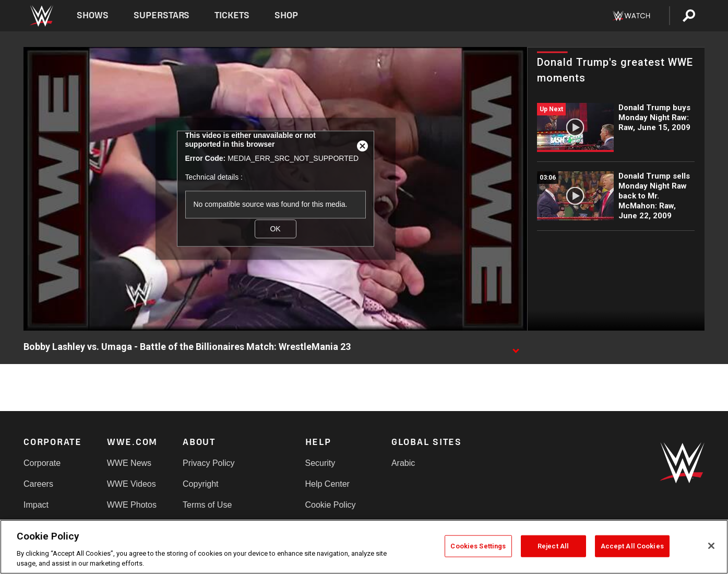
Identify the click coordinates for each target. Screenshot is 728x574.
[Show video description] (516, 347)
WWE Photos (132, 505)
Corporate (42, 463)
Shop (286, 15)
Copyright (200, 484)
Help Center (327, 484)
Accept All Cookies (632, 546)
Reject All (553, 546)
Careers (38, 484)
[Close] (711, 546)
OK (275, 229)
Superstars (162, 15)
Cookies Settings (478, 546)
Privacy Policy (209, 463)
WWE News (129, 463)
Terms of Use (207, 505)
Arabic (403, 463)
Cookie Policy (331, 505)
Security (320, 463)
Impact (36, 505)
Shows (93, 15)
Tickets (232, 15)
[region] (364, 547)
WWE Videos (132, 484)
